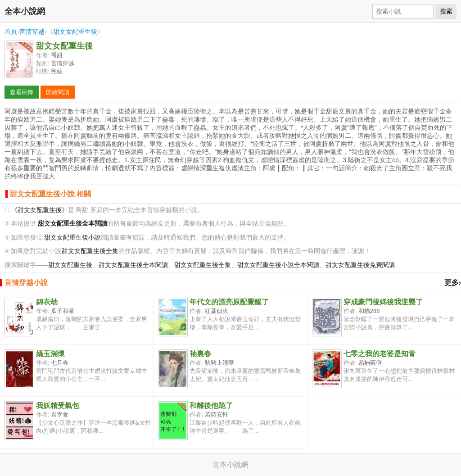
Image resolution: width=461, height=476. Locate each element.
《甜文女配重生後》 (40, 210)
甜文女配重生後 (75, 32)
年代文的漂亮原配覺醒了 (229, 302)
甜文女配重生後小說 (72, 238)
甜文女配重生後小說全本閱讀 (278, 265)
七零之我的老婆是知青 (380, 354)
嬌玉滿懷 (50, 354)
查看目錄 (22, 92)
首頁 (11, 32)
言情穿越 (32, 32)
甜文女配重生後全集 (90, 251)
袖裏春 (200, 354)
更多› (453, 283)
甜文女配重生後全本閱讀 (133, 265)
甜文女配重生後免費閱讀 (360, 265)
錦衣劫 (47, 302)
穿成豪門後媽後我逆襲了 (383, 302)
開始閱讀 (58, 92)
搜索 (446, 11)
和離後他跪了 (211, 406)
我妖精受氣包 (58, 406)
